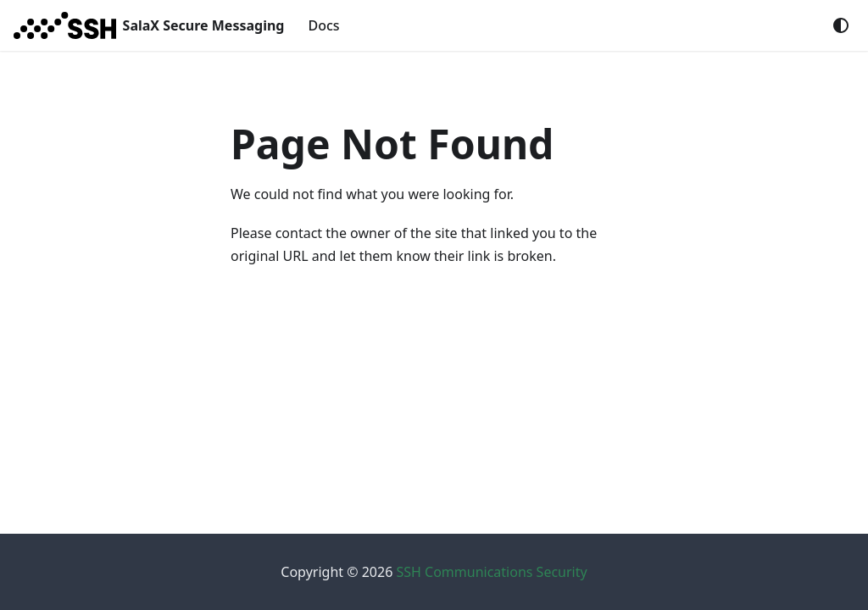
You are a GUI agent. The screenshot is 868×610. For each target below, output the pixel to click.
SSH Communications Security (491, 572)
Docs (323, 25)
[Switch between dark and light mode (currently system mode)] (841, 25)
